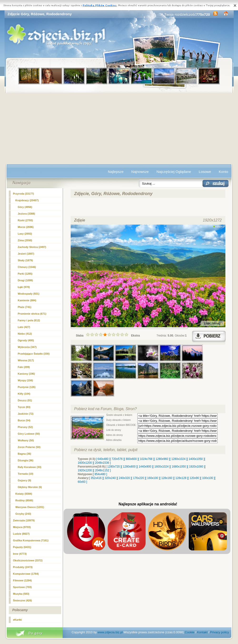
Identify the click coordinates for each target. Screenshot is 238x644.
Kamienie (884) (27, 300)
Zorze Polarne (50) (29, 447)
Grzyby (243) (23, 514)
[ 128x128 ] (181, 478)
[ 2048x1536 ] (102, 463)
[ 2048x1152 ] (102, 470)
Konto (223, 172)
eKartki (17, 620)
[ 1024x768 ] (146, 459)
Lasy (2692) (25, 234)
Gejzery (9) (25, 480)
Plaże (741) (25, 307)
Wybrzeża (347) (27, 347)
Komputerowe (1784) (26, 574)
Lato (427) (24, 327)
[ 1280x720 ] (114, 467)
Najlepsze (116, 172)
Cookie (189, 632)
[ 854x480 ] (100, 474)
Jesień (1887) (26, 254)
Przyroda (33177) (24, 194)
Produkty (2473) (23, 567)
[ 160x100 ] (153, 478)
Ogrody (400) (26, 340)
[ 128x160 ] (167, 478)
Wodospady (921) (29, 294)
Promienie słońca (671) (32, 314)
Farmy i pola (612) (29, 320)
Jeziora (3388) (27, 214)
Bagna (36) (25, 454)
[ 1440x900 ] (145, 467)
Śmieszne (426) (22, 600)
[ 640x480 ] (103, 459)
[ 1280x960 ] (162, 459)
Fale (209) (24, 367)
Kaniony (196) (26, 374)
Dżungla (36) (26, 460)
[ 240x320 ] (124, 478)
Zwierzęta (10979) (24, 520)
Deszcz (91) (25, 400)
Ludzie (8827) (21, 534)
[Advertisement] (119, 129)
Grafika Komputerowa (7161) (31, 540)
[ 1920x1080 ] (196, 467)
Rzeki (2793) (25, 220)
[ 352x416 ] (96, 478)
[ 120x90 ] (194, 478)
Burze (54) (24, 420)
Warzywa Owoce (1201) (30, 507)
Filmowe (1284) (22, 580)
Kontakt (202, 632)
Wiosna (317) (26, 360)
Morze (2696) (26, 227)
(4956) (25, 207)
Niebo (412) (25, 334)
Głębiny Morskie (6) (30, 487)
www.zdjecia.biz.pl (110, 632)
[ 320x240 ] (110, 478)
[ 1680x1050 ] (179, 467)
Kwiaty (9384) (24, 494)
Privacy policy (220, 632)
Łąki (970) (24, 287)
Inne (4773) (20, 554)
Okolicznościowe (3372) (28, 560)
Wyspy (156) (25, 380)
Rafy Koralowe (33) (30, 467)
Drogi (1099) (25, 280)
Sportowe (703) (22, 587)
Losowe (205, 172)
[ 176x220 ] (138, 478)
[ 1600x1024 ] (161, 467)
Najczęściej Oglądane (174, 172)
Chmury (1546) (27, 267)
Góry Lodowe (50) (29, 434)
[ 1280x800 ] (129, 467)
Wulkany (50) (26, 440)
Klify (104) (24, 394)
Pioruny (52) (25, 427)
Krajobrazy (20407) (27, 200)
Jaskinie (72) (26, 414)
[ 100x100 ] (208, 478)
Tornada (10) (26, 474)
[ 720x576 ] (117, 459)
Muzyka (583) (21, 594)
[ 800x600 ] (131, 459)
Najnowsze (140, 172)
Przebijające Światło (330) (34, 354)
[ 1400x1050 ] (196, 459)
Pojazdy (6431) (22, 547)
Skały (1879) (25, 260)
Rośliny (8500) (24, 500)
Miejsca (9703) (22, 527)
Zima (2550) (25, 240)
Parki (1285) (25, 274)
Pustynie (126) (27, 387)
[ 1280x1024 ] (178, 459)
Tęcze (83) (24, 407)
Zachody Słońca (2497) (32, 247)
